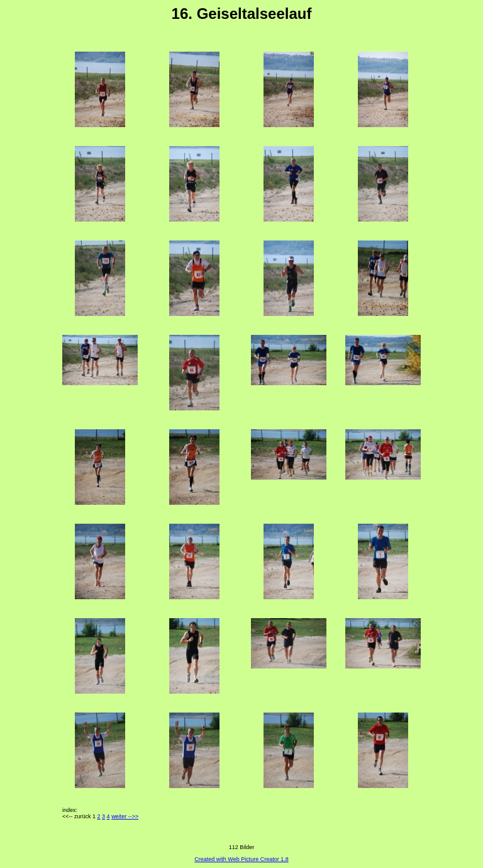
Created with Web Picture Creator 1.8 (241, 859)
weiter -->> (125, 816)
